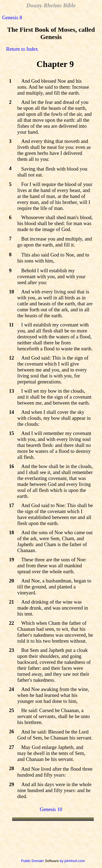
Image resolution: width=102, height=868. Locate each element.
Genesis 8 (12, 17)
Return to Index (22, 49)
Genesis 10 (51, 809)
